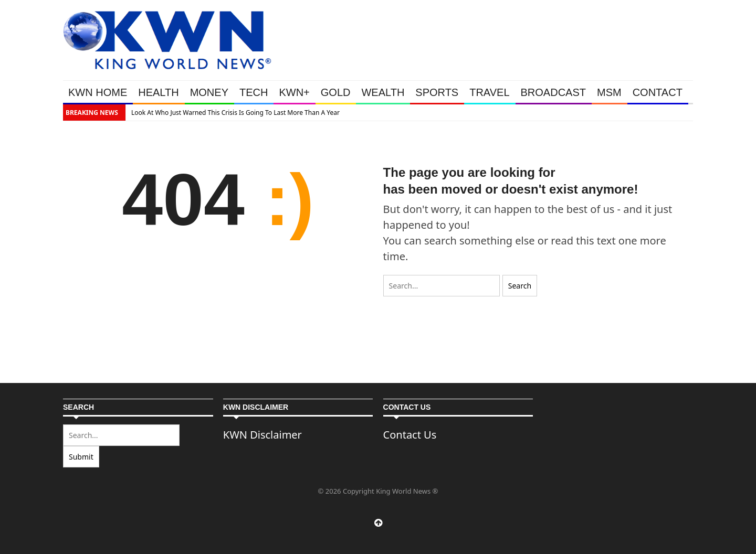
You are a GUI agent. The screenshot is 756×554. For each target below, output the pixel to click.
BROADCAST (553, 92)
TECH (254, 92)
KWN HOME (98, 92)
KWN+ (294, 92)
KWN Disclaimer (262, 435)
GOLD (336, 92)
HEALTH (158, 92)
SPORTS (437, 92)
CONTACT (658, 92)
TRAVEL (489, 92)
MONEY (209, 92)
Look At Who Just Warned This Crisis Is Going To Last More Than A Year (235, 113)
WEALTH (383, 92)
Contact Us (410, 435)
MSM (609, 92)
